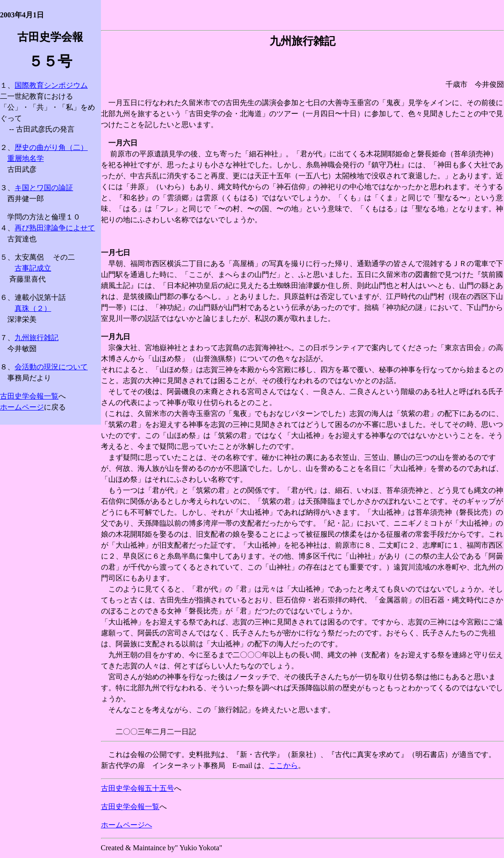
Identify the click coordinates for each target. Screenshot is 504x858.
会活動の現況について (51, 367)
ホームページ (22, 407)
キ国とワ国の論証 (44, 188)
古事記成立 (33, 268)
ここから (283, 765)
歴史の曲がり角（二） (51, 147)
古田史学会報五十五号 (138, 788)
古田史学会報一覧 (29, 396)
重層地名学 (26, 158)
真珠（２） (33, 308)
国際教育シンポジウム (51, 85)
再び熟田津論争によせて (55, 228)
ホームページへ (127, 825)
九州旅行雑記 (37, 338)
